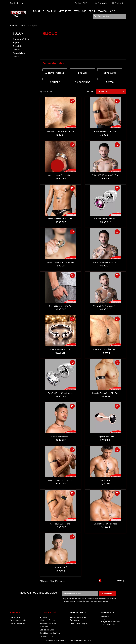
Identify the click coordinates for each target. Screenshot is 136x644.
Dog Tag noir (105, 480)
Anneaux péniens (21, 39)
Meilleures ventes (18, 623)
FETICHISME (80, 11)
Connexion (75, 620)
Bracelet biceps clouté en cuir (105, 393)
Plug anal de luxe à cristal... (105, 219)
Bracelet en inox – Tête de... (61, 306)
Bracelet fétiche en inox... (61, 349)
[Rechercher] (109, 16)
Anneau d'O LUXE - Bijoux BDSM (61, 131)
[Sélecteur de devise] (86, 3)
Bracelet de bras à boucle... (105, 131)
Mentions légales (47, 620)
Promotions (15, 617)
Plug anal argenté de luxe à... (61, 393)
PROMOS (102, 11)
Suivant (120, 581)
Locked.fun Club (47, 630)
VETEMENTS (65, 11)
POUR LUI (51, 11)
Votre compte (78, 612)
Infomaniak (62, 641)
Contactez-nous (18, 3)
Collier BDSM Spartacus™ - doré (105, 175)
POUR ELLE (39, 11)
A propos (44, 627)
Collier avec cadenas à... (61, 437)
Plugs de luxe (19, 53)
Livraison (44, 617)
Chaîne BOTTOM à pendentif (105, 349)
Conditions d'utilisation (50, 633)
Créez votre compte (79, 623)
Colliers (16, 50)
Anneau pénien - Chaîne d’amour (61, 262)
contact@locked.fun (109, 624)
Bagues (16, 43)
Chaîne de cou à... (61, 567)
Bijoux (18, 34)
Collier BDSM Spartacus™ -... (105, 262)
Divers (16, 57)
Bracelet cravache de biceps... (61, 480)
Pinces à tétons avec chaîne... (61, 219)
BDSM (92, 11)
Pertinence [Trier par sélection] (111, 91)
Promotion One (84, 641)
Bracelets (17, 46)
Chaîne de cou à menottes (105, 524)
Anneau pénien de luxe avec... (61, 175)
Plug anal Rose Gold (105, 437)
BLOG (112, 11)
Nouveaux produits (18, 620)
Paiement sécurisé (48, 623)
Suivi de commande (78, 617)
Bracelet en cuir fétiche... (61, 524)
